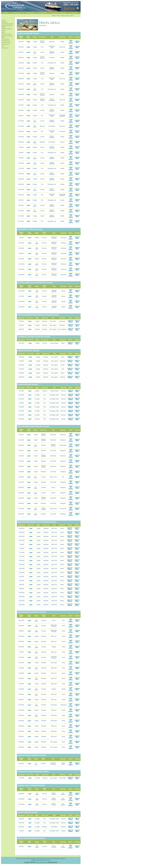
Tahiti (3, 46)
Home (18, 858)
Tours (68, 15)
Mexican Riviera (6, 41)
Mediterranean (5, 39)
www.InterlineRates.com (42, 862)
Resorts (63, 15)
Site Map (34, 860)
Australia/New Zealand (7, 24)
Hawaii (3, 32)
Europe (3, 30)
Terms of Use (47, 860)
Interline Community (48, 858)
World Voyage (5, 48)
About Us (63, 858)
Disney (58, 15)
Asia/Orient (4, 22)
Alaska (3, 20)
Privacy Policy (40, 860)
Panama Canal (5, 44)
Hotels (72, 15)
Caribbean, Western (7, 29)
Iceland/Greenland (6, 34)
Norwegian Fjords (6, 42)
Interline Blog (57, 858)
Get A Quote (40, 858)
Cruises (54, 15)
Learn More (33, 858)
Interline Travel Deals (25, 858)
